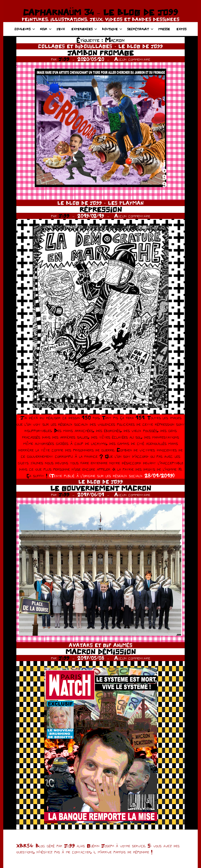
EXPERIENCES (84, 29)
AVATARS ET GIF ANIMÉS (101, 645)
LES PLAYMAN (126, 203)
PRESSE (164, 29)
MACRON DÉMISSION (101, 652)
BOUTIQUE (112, 29)
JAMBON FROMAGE (100, 53)
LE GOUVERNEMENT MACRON (101, 488)
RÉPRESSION (101, 209)
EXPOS (182, 29)
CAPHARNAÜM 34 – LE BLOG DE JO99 (100, 12)
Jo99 (64, 59)
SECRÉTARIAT (140, 29)
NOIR (46, 29)
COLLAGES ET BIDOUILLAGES (75, 46)
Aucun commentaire (132, 59)
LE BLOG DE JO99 (141, 46)
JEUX (61, 29)
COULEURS (25, 29)
